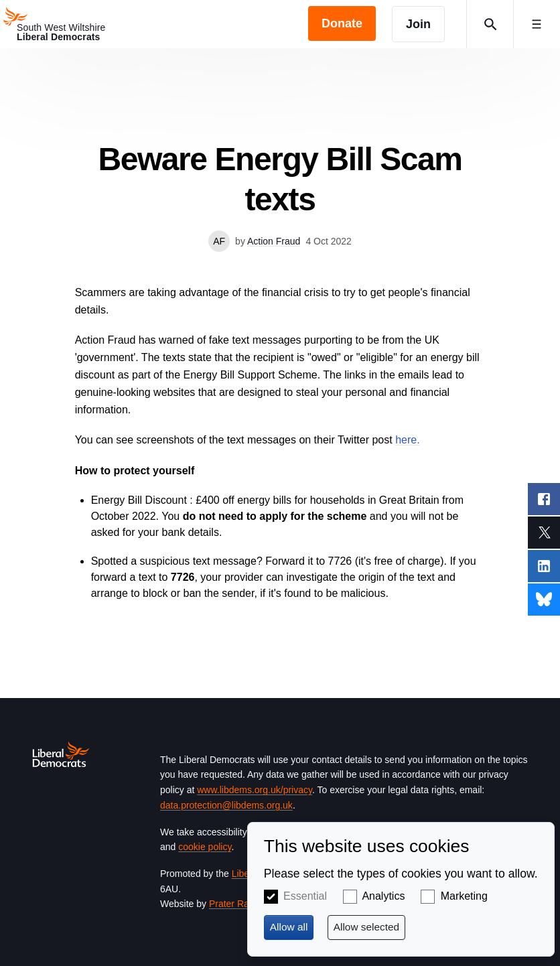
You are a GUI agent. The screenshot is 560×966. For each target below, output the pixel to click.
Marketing (464, 896)
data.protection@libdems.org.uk (226, 805)
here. (407, 440)
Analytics (383, 896)
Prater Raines (238, 904)
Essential (305, 896)
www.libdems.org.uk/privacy (255, 790)
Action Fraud (274, 241)
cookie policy (205, 847)
